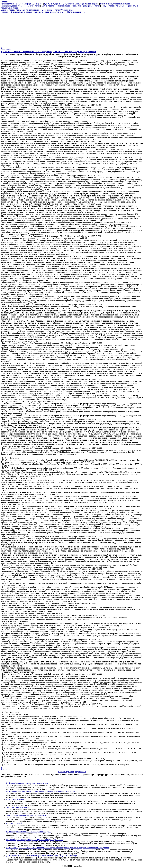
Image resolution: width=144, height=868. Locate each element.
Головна (4, 12)
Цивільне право (7, 10)
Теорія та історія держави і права (86, 6)
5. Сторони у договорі (15, 799)
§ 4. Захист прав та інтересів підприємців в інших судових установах (34, 840)
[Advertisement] (72, 29)
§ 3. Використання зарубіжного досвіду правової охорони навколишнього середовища (42, 791)
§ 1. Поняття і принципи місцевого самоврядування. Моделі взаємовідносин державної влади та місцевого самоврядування (57, 848)
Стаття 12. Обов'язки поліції (17, 807)
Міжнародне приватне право (27, 10)
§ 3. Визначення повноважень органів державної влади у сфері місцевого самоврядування (44, 856)
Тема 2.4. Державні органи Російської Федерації (26, 815)
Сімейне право (67, 10)
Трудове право (108, 6)
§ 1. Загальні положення (16, 824)
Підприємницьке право (50, 10)
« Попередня (6, 48)
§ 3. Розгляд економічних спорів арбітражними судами (28, 832)
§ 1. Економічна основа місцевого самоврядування (27, 783)
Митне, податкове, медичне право (56, 6)
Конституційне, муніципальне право (115, 4)
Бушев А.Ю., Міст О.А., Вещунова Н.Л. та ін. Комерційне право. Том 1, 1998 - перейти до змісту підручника (49, 52)
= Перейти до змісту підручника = (72, 772)
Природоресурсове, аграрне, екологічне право (20, 6)
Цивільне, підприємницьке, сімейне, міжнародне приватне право (71, 4)
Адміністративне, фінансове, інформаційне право (22, 4)
